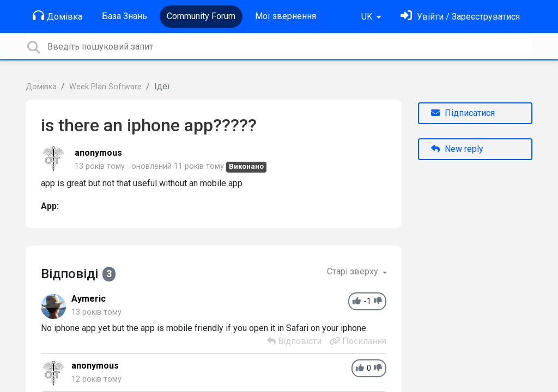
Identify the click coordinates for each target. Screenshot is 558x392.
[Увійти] (460, 17)
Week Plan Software (105, 87)
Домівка (57, 16)
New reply (457, 149)
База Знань (125, 16)
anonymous (98, 153)
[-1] (378, 301)
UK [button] (368, 17)
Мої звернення (286, 16)
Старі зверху (354, 271)
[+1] (357, 301)
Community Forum (201, 16)
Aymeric (89, 299)
